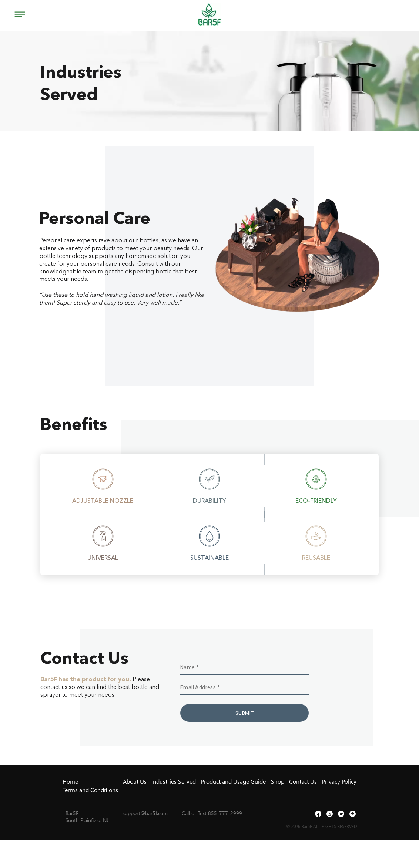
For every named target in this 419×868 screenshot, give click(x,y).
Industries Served (174, 781)
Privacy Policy (339, 781)
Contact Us (303, 781)
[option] (103, 486)
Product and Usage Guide (233, 781)
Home (70, 781)
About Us (135, 781)
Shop (278, 781)
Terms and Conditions (90, 790)
